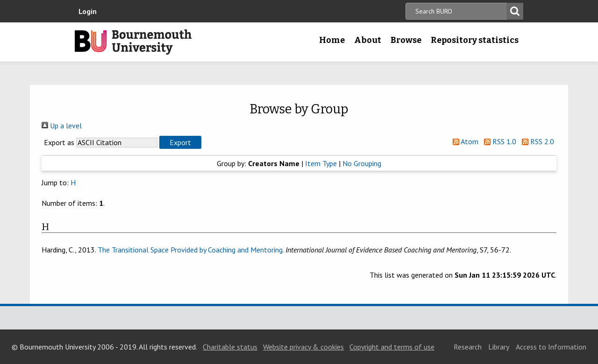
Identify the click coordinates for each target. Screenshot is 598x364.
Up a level (62, 126)
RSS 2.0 (536, 141)
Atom (464, 141)
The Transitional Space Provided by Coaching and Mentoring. (191, 250)
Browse (406, 40)
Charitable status (230, 347)
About (368, 40)
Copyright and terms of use (392, 347)
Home (332, 40)
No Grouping (362, 163)
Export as (59, 142)
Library (499, 347)
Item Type (321, 163)
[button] (180, 142)
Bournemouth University (133, 42)
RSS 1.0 (498, 141)
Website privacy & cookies (303, 347)
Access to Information (551, 347)
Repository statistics (475, 40)
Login (88, 11)
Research (468, 347)
